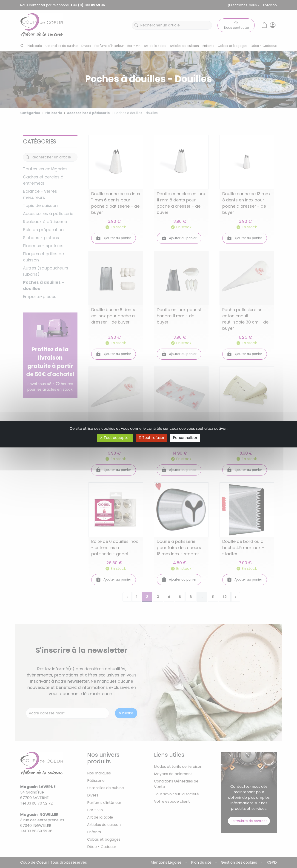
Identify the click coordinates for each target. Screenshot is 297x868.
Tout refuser (151, 438)
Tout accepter (115, 438)
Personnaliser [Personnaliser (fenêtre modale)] (185, 438)
